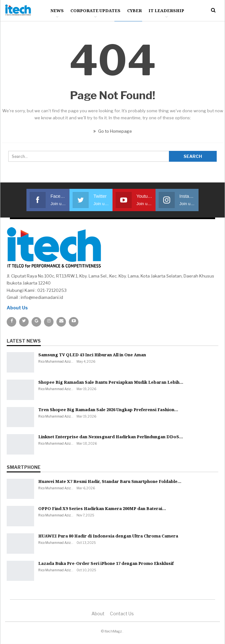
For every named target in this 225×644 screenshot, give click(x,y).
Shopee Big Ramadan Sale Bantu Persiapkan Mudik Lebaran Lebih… (111, 382)
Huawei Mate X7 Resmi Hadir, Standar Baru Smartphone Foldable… (110, 481)
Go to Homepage (113, 131)
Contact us (122, 614)
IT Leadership (166, 11)
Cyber (134, 11)
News (57, 11)
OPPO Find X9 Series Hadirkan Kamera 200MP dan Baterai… (102, 508)
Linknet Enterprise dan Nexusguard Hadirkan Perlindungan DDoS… (111, 437)
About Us (17, 308)
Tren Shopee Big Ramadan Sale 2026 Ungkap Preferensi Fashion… (108, 410)
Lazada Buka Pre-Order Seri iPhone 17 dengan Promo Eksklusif (106, 563)
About (98, 614)
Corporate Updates (95, 11)
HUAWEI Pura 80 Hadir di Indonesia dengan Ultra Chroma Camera (108, 536)
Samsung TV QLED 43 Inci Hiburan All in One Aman (92, 355)
